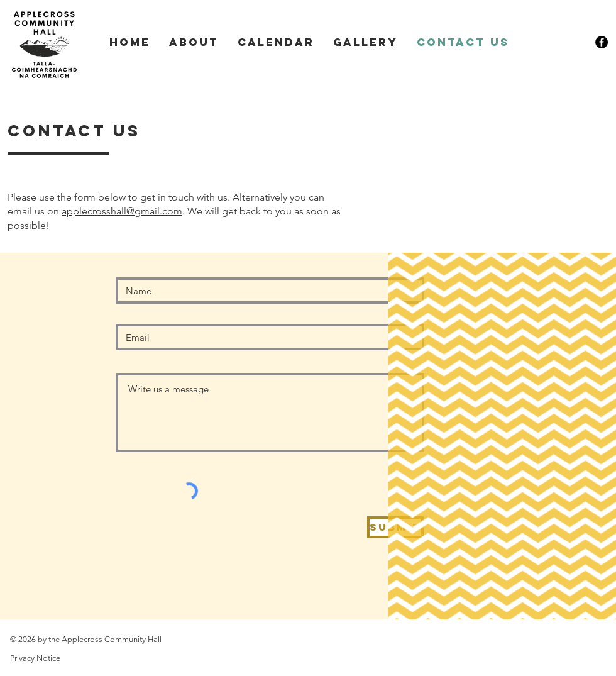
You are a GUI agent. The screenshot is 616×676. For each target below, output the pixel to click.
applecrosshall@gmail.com (122, 211)
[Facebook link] (602, 42)
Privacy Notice (35, 658)
